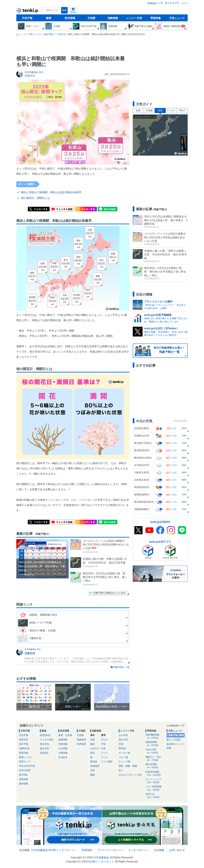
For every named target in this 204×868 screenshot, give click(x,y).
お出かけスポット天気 (130, 775)
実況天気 (44, 744)
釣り (121, 770)
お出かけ (95, 748)
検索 (64, 10)
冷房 (103, 748)
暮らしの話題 (173, 740)
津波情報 (63, 744)
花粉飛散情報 (155, 736)
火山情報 (63, 748)
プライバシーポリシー (110, 850)
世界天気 (24, 740)
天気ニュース (177, 18)
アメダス (171, 110)
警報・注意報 (65, 735)
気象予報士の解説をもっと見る (110, 593)
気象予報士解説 (176, 735)
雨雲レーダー (26, 757)
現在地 (73, 12)
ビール (104, 757)
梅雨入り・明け (155, 759)
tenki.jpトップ (155, 3)
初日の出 (155, 796)
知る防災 (63, 757)
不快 (103, 744)
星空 (93, 753)
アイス (104, 753)
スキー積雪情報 (155, 788)
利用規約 (87, 850)
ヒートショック (155, 781)
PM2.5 (182, 110)
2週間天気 (24, 748)
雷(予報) (23, 775)
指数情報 (113, 18)
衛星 (138, 110)
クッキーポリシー (139, 850)
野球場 (122, 748)
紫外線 (94, 762)
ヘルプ (184, 3)
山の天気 (123, 735)
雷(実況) (44, 753)
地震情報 (63, 740)
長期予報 (24, 753)
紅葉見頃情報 (155, 774)
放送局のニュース (176, 744)
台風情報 (63, 753)
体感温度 (95, 766)
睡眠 (93, 775)
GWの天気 (155, 751)
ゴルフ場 (123, 757)
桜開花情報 (155, 744)
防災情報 (70, 18)
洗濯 (93, 740)
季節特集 (156, 18)
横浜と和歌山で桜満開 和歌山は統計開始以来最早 (51, 192)
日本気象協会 (40, 850)
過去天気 (44, 748)
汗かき (104, 740)
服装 (93, 744)
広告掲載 (159, 850)
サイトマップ (172, 3)
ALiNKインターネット (62, 850)
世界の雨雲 (25, 770)
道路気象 (24, 779)
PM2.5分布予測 (27, 766)
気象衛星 (81, 740)
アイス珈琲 (107, 762)
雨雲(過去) (45, 735)
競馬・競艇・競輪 (128, 766)
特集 (169, 748)
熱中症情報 (155, 766)
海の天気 (123, 740)
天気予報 (27, 18)
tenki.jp (28, 11)
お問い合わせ (177, 850)
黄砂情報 (24, 784)
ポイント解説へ (27, 184)
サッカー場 (124, 753)
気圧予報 (24, 744)
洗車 (93, 770)
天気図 (91, 18)
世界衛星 (81, 744)
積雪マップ (25, 762)
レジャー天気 (134, 18)
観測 (49, 18)
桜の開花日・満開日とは (36, 198)
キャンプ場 (124, 762)
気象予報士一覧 (121, 667)
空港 (121, 744)
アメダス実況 (47, 740)
